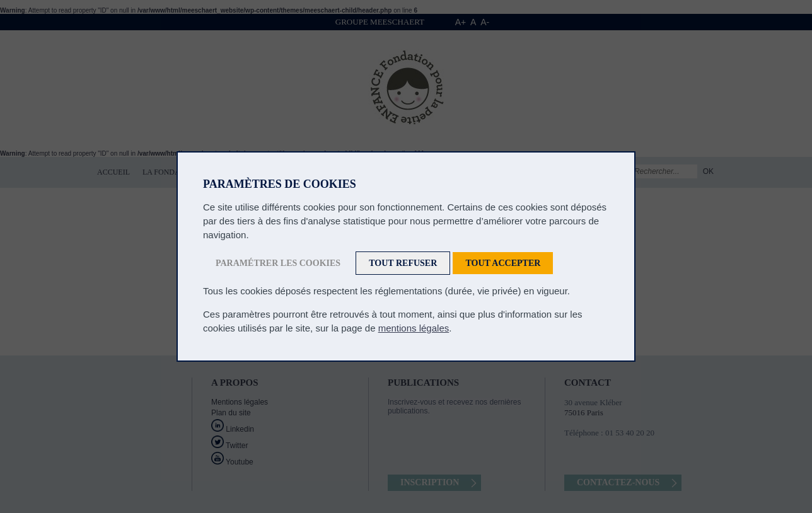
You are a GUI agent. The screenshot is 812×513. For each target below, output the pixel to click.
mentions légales (414, 328)
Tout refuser (403, 263)
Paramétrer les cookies (278, 263)
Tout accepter (503, 263)
